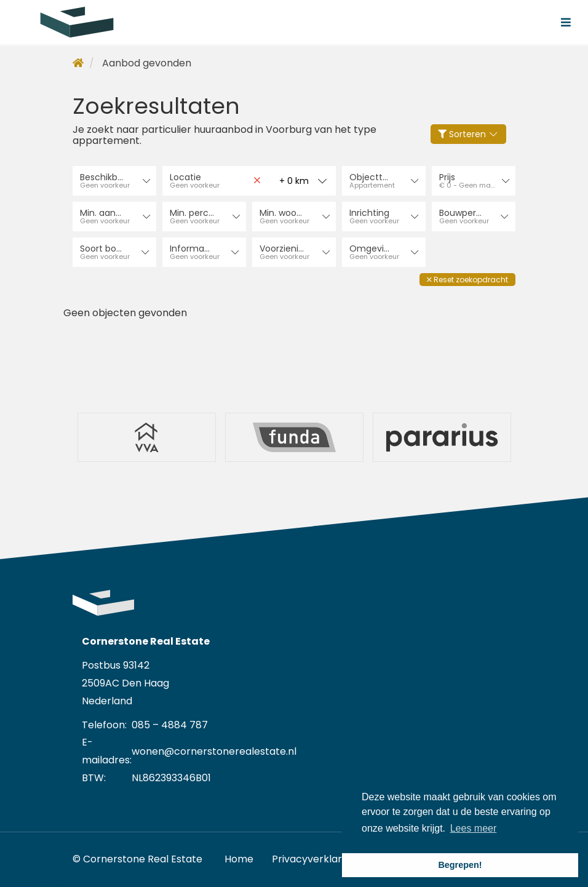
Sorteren (469, 134)
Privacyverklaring (314, 859)
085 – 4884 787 (170, 725)
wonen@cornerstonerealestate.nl (214, 751)
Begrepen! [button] (460, 865)
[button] (467, 280)
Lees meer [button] (474, 828)
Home (239, 859)
